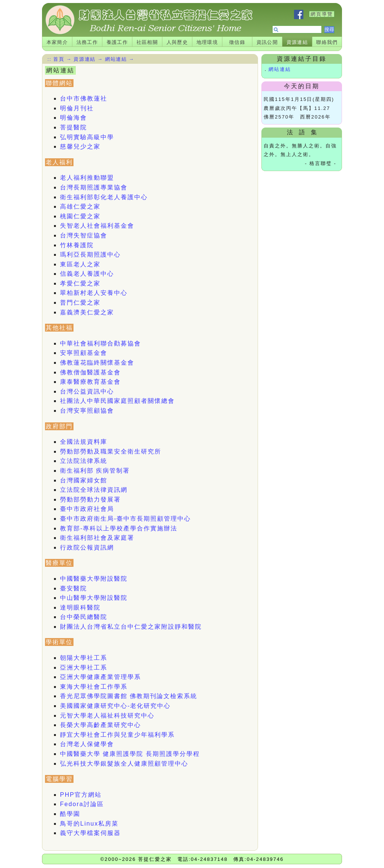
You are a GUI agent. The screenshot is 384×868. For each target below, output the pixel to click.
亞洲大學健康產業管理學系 (100, 677)
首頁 (59, 59)
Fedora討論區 (82, 804)
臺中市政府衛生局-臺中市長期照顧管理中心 (125, 519)
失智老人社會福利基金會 (97, 226)
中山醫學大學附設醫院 (94, 598)
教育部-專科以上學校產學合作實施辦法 (119, 528)
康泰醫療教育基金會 (90, 382)
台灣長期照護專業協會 (94, 187)
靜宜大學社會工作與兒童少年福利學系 (117, 735)
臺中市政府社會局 (87, 509)
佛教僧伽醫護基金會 (90, 372)
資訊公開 (267, 42)
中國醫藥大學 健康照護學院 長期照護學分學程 (130, 754)
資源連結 (297, 42)
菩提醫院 (73, 127)
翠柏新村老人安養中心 (94, 293)
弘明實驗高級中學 (87, 137)
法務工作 (87, 42)
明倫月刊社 (77, 108)
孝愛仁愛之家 (80, 283)
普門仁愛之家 (80, 303)
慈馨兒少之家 (80, 146)
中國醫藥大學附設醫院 (94, 579)
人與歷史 (177, 42)
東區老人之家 (80, 264)
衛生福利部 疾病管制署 (95, 471)
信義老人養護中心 (87, 274)
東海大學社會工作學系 (94, 687)
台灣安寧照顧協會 (87, 411)
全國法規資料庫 (84, 442)
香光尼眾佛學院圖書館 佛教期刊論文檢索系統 (129, 696)
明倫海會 (73, 118)
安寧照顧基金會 (84, 353)
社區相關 (147, 42)
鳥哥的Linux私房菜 (89, 824)
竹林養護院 (77, 245)
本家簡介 (57, 42)
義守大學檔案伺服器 (90, 833)
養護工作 (117, 42)
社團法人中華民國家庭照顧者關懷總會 (117, 401)
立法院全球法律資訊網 (94, 490)
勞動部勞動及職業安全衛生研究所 (111, 451)
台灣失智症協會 (84, 235)
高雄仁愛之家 (80, 206)
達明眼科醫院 (80, 607)
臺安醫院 (73, 588)
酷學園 (70, 814)
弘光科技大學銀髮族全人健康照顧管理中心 (124, 764)
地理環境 (207, 42)
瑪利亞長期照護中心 (90, 255)
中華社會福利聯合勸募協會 (100, 343)
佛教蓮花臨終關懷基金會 (97, 363)
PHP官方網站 (81, 795)
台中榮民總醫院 (84, 617)
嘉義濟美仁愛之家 (87, 312)
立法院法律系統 (84, 461)
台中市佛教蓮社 (84, 98)
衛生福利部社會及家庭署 (97, 538)
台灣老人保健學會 (87, 744)
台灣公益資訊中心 (87, 391)
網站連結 (280, 69)
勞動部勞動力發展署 (90, 499)
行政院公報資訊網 (87, 547)
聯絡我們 (327, 42)
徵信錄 (237, 42)
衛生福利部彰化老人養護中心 (104, 197)
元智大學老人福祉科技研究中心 (107, 716)
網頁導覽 (322, 14)
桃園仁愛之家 (80, 216)
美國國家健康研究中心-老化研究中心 (115, 706)
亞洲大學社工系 (84, 668)
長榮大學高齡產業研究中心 (100, 725)
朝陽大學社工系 (84, 658)
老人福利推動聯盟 (87, 178)
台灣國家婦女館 (84, 480)
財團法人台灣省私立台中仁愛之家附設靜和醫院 (131, 627)
